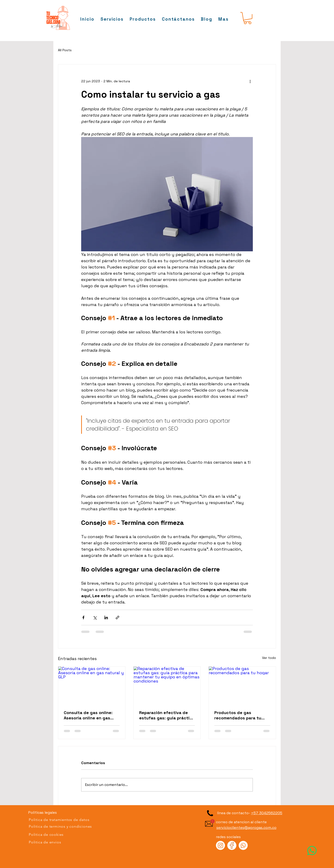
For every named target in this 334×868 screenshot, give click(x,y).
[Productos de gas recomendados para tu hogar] (242, 685)
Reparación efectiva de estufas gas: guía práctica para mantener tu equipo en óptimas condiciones (167, 715)
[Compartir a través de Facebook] (83, 617)
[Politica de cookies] (60, 835)
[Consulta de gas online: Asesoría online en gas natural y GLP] (92, 685)
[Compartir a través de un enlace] (117, 617)
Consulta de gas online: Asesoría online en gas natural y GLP (88, 715)
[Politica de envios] (60, 842)
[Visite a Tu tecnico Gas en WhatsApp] (312, 851)
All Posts (65, 50)
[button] (223, 19)
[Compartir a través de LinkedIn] (106, 617)
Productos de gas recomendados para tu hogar (238, 715)
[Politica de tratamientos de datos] (60, 820)
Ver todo (269, 658)
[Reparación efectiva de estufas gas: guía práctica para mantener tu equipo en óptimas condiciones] (167, 685)
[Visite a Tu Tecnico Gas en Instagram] (220, 845)
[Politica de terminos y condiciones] (60, 827)
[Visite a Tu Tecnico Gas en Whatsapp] (243, 845)
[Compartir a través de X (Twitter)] (95, 617)
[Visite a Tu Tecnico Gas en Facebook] (232, 845)
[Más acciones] (250, 81)
